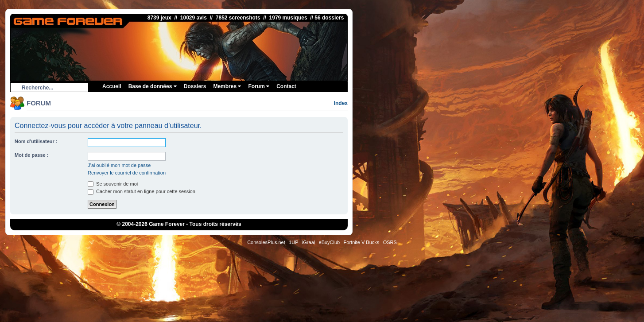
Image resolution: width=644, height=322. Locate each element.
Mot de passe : (31, 155)
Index (341, 103)
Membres (227, 86)
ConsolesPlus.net (266, 242)
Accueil (112, 86)
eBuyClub (330, 242)
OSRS (390, 242)
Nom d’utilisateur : (36, 141)
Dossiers (195, 86)
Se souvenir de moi (113, 184)
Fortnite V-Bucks (362, 242)
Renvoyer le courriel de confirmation (127, 173)
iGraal (308, 242)
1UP (293, 242)
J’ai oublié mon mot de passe (119, 165)
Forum (259, 86)
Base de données (153, 86)
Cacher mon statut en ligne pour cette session (142, 191)
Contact (286, 86)
